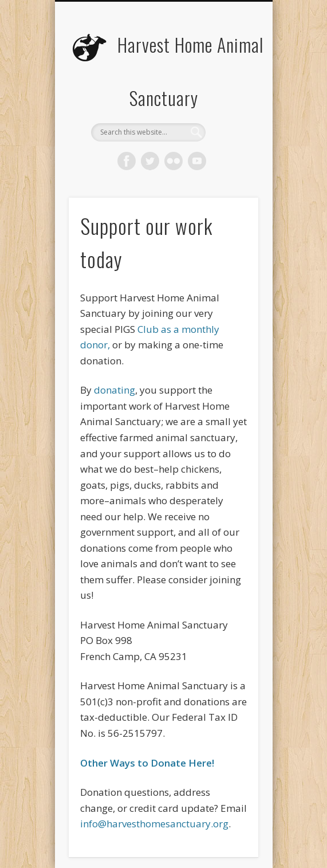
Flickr (174, 161)
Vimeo (197, 161)
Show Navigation (230, 103)
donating (115, 390)
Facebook (127, 161)
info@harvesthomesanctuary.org (154, 824)
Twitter (150, 161)
